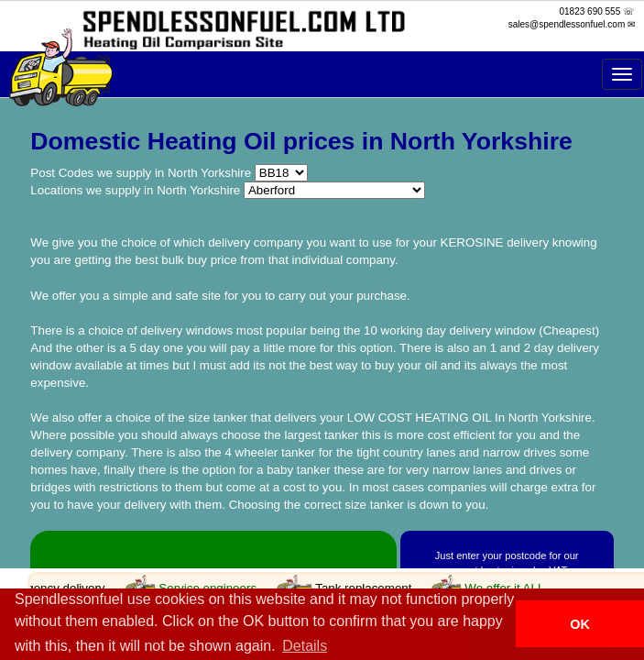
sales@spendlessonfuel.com (567, 24)
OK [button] (580, 624)
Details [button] (305, 646)
